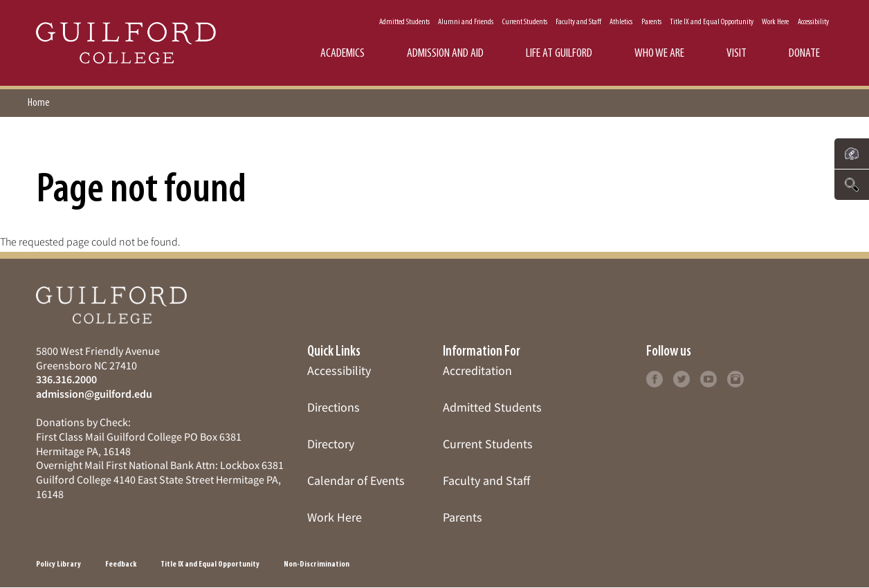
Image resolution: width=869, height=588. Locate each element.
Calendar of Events (356, 480)
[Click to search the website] (852, 185)
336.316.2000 (66, 379)
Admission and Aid (445, 54)
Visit (737, 54)
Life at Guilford (559, 54)
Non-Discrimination (317, 564)
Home (39, 103)
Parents (651, 22)
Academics (342, 54)
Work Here (775, 22)
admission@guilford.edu (94, 394)
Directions (333, 407)
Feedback (121, 564)
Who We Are (659, 54)
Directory (331, 444)
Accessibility (813, 22)
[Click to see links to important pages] (852, 154)
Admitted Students (404, 22)
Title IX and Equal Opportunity (712, 22)
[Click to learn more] (655, 377)
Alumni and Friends (466, 22)
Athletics (621, 22)
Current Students (525, 22)
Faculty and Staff (578, 22)
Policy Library (58, 564)
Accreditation (477, 370)
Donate (804, 54)
